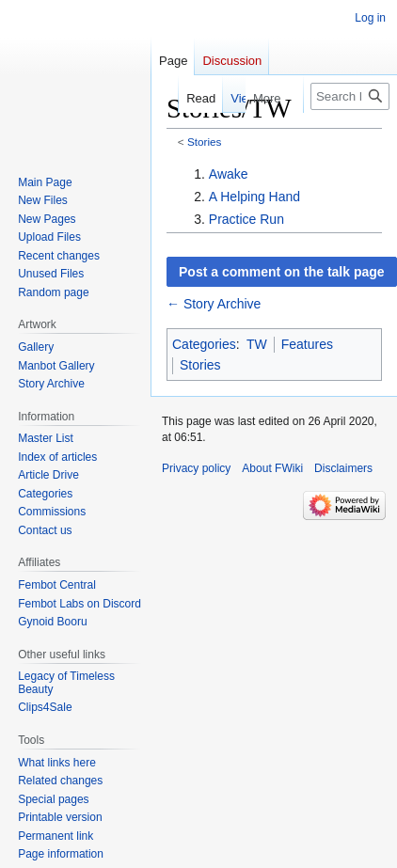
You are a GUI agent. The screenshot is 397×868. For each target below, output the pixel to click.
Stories (205, 142)
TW (257, 344)
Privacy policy (196, 468)
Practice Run (246, 219)
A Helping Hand (254, 197)
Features (307, 344)
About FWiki (272, 468)
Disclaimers (343, 468)
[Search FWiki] (350, 96)
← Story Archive (214, 304)
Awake (229, 174)
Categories (204, 344)
